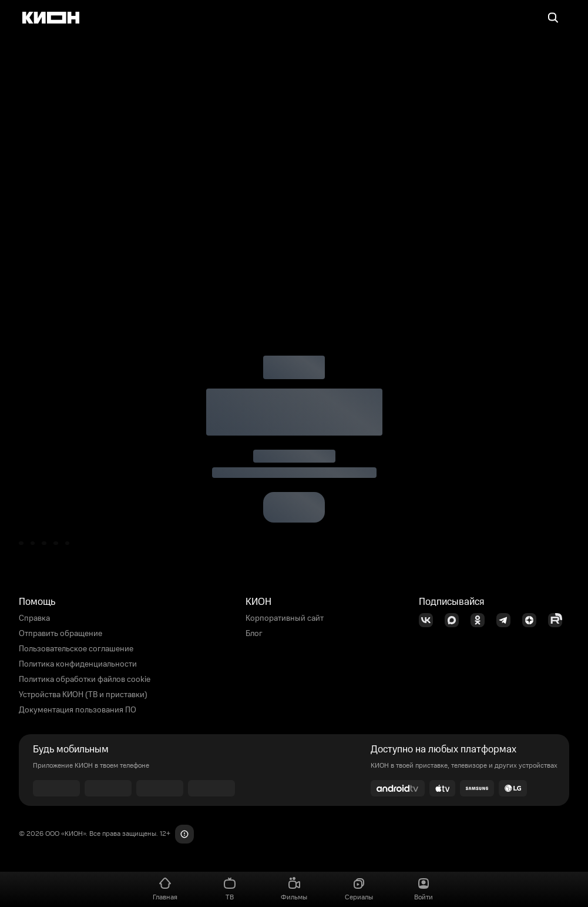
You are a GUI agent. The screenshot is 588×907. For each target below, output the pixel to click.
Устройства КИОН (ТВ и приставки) (83, 695)
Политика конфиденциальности (78, 664)
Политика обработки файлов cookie (85, 680)
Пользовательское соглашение (76, 649)
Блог (254, 634)
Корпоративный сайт (285, 618)
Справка (34, 618)
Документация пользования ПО (78, 710)
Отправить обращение (61, 634)
